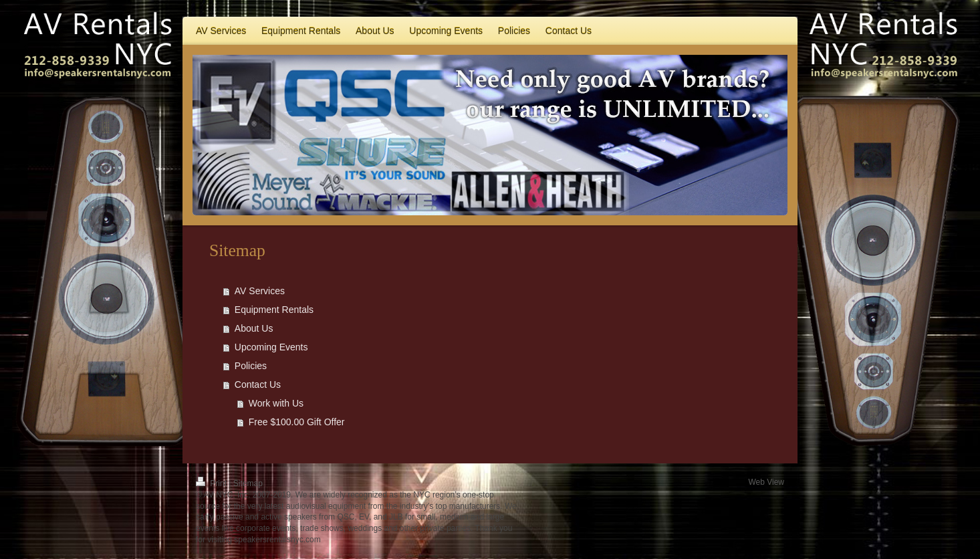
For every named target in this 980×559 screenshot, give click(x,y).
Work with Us (276, 403)
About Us (254, 328)
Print (212, 483)
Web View (766, 482)
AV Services (260, 291)
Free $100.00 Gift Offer (297, 422)
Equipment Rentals (274, 310)
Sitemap (248, 483)
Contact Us (258, 384)
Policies (251, 366)
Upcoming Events (271, 347)
